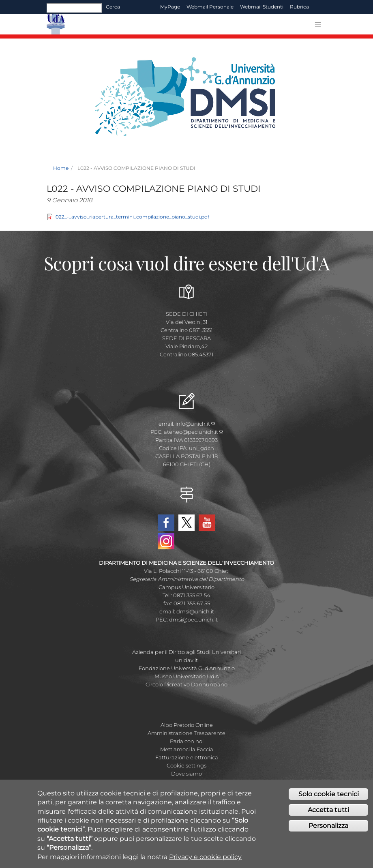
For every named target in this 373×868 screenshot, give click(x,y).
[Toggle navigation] (318, 24)
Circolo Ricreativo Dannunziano (186, 684)
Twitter (186, 523)
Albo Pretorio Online (187, 725)
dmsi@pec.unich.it (193, 619)
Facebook (166, 523)
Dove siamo (186, 774)
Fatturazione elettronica (187, 757)
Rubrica (299, 7)
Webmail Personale (210, 7)
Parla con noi (187, 741)
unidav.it (186, 660)
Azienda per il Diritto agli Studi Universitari (186, 652)
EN (319, 7)
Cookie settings (186, 765)
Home (61, 168)
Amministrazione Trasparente (186, 733)
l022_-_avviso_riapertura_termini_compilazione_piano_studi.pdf (132, 217)
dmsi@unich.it (195, 611)
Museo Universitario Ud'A (187, 676)
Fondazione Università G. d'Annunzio (187, 668)
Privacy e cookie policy (205, 860)
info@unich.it (195, 424)
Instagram (166, 541)
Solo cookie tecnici (329, 797)
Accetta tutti (328, 813)
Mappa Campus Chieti (186, 782)
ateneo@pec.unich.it (193, 432)
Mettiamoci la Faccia (187, 749)
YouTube (207, 523)
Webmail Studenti (262, 7)
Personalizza (328, 828)
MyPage (170, 7)
